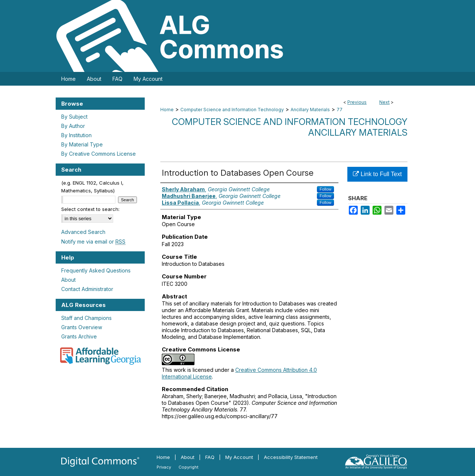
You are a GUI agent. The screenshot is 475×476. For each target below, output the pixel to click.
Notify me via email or (93, 242)
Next (384, 102)
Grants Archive (79, 336)
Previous (357, 102)
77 (340, 110)
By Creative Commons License (99, 154)
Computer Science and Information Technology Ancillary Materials (290, 127)
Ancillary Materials (310, 110)
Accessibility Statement (291, 457)
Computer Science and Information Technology (232, 110)
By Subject (74, 117)
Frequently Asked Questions (96, 270)
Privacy (164, 467)
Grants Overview (82, 327)
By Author (73, 126)
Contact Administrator (87, 289)
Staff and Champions (86, 318)
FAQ (210, 457)
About (68, 280)
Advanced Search (83, 232)
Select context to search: (90, 209)
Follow (325, 189)
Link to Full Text (377, 174)
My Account (239, 457)
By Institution (76, 135)
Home (167, 110)
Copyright (189, 467)
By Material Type (82, 144)
